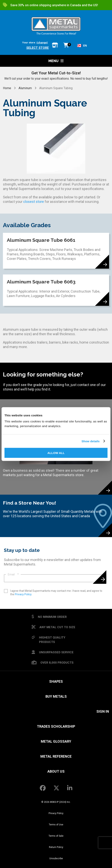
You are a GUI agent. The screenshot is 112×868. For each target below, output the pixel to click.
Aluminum (25, 88)
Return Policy (56, 847)
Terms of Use (56, 825)
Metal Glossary (56, 741)
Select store (38, 48)
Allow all (56, 453)
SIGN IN (103, 711)
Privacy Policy (23, 594)
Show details (91, 441)
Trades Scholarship (56, 726)
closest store (34, 202)
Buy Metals (56, 696)
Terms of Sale (56, 836)
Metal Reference (56, 756)
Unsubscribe (56, 858)
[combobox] (82, 46)
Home (7, 88)
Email (13, 574)
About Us (56, 771)
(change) (42, 43)
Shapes (56, 681)
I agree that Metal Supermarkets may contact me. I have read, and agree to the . (56, 593)
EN (82, 45)
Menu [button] (56, 61)
